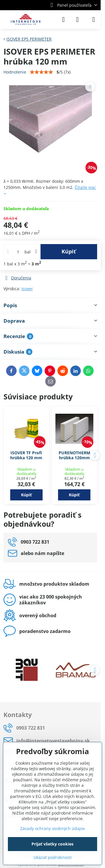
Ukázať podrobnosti (53, 857)
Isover (27, 289)
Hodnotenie (15, 72)
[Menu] (94, 20)
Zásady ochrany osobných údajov (52, 828)
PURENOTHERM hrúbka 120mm (74, 455)
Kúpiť (69, 251)
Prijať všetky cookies (52, 844)
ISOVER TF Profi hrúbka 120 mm (26, 455)
